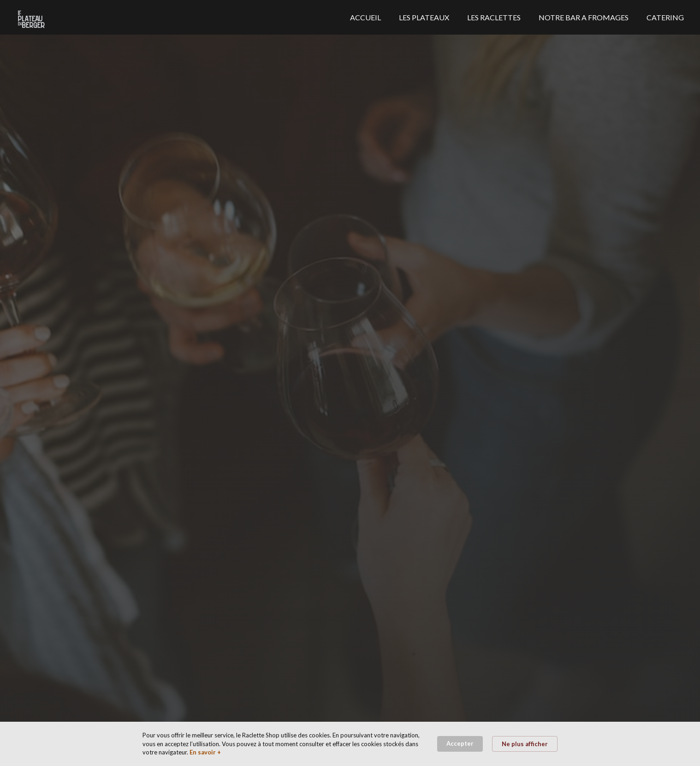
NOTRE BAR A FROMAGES (584, 17)
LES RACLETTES (494, 17)
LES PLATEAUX (424, 17)
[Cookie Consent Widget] (350, 744)
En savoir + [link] (205, 752)
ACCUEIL (365, 17)
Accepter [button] (460, 743)
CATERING (665, 17)
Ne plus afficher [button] (525, 744)
